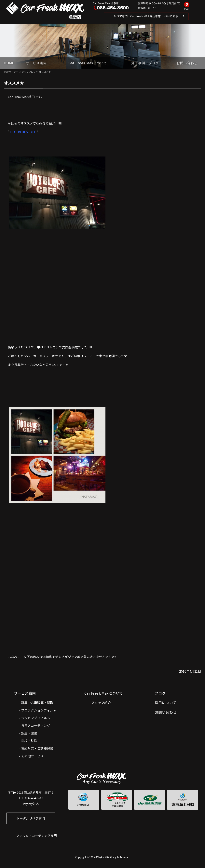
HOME (9, 63)
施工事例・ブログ (145, 63)
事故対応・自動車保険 (37, 748)
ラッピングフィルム (36, 718)
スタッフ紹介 (101, 702)
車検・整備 (29, 741)
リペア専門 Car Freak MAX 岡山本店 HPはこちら (146, 16)
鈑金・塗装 (29, 733)
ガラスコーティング (36, 725)
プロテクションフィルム (39, 710)
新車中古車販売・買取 (37, 702)
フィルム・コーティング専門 (36, 836)
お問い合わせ (187, 63)
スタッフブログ (27, 72)
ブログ (160, 693)
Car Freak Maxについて (88, 63)
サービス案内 (36, 63)
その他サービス (32, 756)
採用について (166, 702)
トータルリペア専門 (31, 818)
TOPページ (10, 72)
